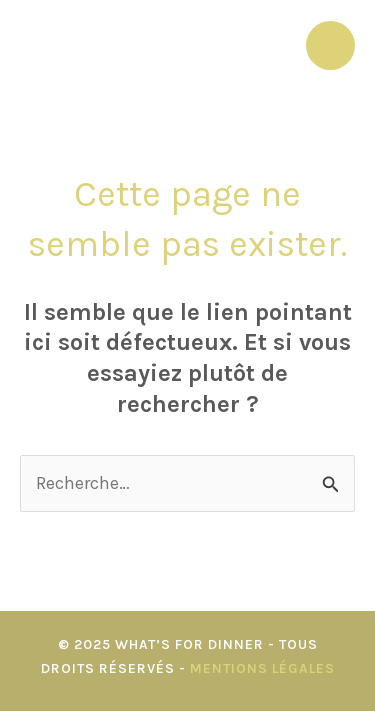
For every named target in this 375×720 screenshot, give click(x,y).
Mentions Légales (262, 668)
